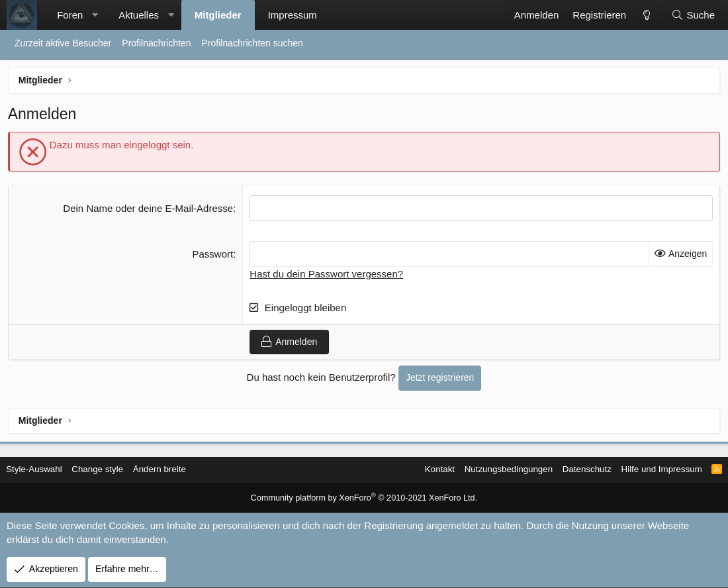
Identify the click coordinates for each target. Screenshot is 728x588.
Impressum (293, 15)
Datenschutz (574, 469)
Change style (109, 469)
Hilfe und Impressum (652, 469)
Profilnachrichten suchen (252, 43)
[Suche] (693, 15)
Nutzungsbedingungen (492, 469)
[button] (95, 15)
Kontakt (420, 469)
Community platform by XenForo (364, 499)
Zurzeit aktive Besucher (63, 43)
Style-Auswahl (42, 469)
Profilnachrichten (156, 43)
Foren (70, 15)
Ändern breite (173, 469)
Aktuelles (139, 15)
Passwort (214, 256)
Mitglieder (218, 15)
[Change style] (646, 15)
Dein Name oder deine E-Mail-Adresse (149, 210)
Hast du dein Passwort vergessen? (327, 276)
